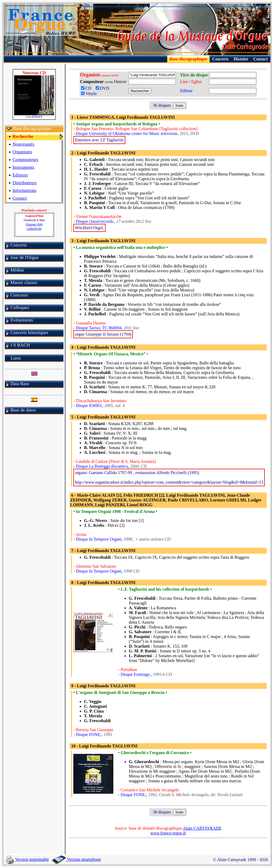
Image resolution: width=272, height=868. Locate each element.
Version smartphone (76, 859)
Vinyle (89, 94)
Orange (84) (34, 226)
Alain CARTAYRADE (202, 828)
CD (88, 88)
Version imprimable (27, 859)
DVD (104, 88)
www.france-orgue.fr (168, 833)
